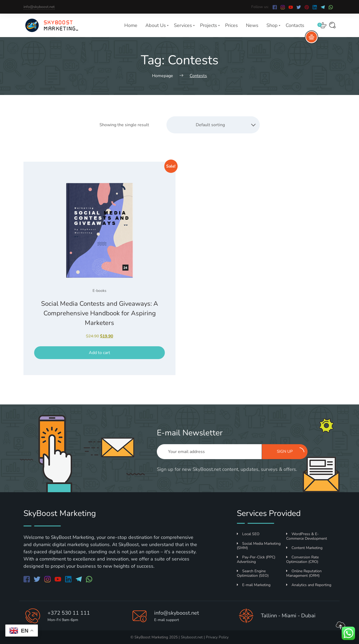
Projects (209, 25)
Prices (232, 25)
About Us (156, 25)
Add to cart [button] (99, 353)
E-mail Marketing (254, 585)
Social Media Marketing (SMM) (259, 546)
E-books (99, 291)
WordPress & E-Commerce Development (307, 536)
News (252, 25)
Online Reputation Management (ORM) (304, 573)
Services (183, 25)
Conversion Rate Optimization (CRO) (302, 559)
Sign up (291, 451)
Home (131, 25)
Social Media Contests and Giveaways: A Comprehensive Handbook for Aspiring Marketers (100, 313)
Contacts (295, 25)
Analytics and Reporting (309, 585)
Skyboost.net (192, 637)
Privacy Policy (217, 637)
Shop (272, 25)
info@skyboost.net (39, 7)
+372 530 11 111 (69, 613)
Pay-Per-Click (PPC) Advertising (256, 559)
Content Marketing (304, 548)
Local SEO (248, 534)
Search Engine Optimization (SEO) (253, 573)
